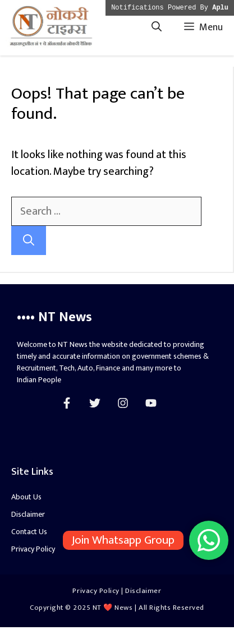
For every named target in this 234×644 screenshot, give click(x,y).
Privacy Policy (33, 549)
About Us (26, 497)
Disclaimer (28, 514)
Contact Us (29, 532)
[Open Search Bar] (157, 28)
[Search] (29, 240)
